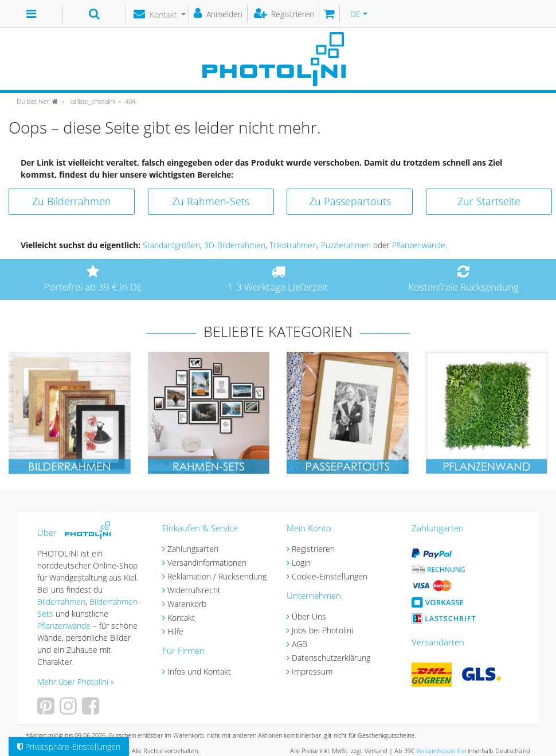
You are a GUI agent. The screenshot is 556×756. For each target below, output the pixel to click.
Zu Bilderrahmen (72, 201)
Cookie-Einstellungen (330, 576)
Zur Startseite (489, 201)
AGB (299, 644)
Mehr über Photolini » (76, 682)
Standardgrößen (171, 245)
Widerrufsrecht (194, 590)
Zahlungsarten (193, 549)
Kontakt (181, 618)
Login (301, 563)
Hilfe (175, 631)
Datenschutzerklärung (331, 658)
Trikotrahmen (293, 245)
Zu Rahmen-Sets (211, 201)
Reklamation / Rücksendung (217, 576)
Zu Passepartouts (350, 201)
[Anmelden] (218, 14)
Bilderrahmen (61, 602)
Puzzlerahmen (346, 245)
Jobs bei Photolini (322, 630)
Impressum (312, 671)
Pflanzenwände (419, 245)
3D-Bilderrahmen (235, 245)
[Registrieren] (285, 14)
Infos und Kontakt (199, 671)
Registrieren (313, 549)
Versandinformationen (207, 563)
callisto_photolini (91, 101)
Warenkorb (187, 604)
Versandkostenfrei (441, 751)
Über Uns (309, 616)
